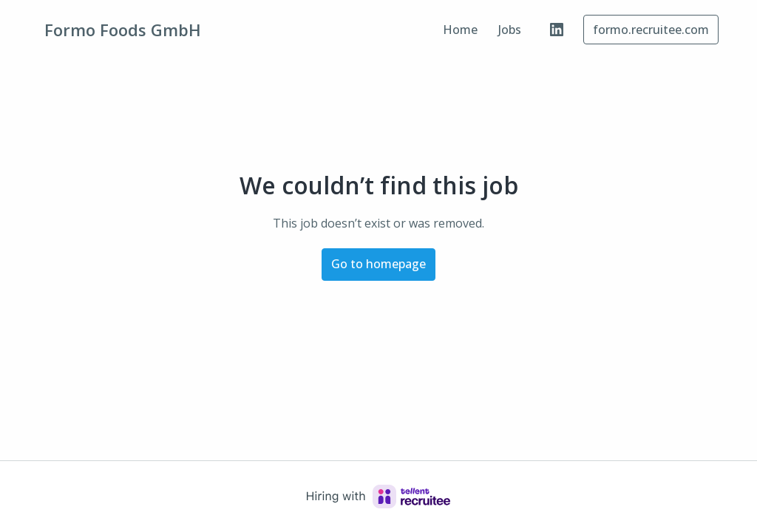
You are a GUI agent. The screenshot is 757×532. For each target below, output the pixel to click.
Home (460, 30)
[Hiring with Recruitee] (378, 497)
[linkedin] (557, 30)
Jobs (510, 30)
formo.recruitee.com (651, 30)
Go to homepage (378, 264)
